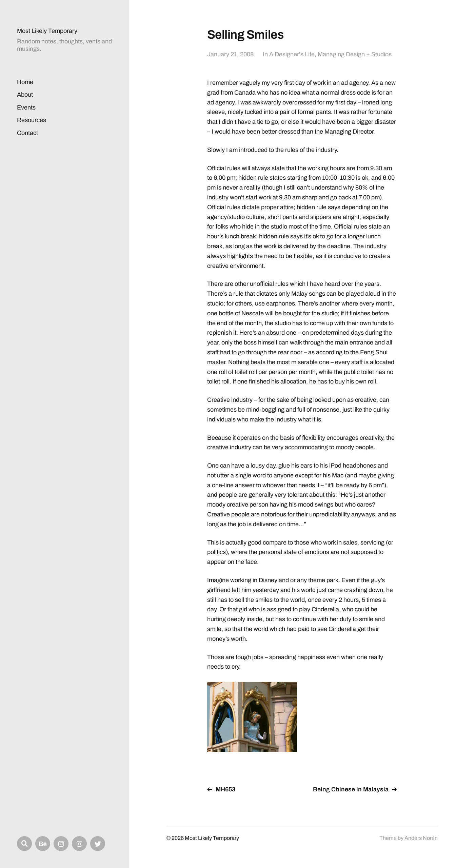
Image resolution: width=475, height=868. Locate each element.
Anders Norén (421, 838)
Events (26, 107)
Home (25, 82)
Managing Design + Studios (355, 54)
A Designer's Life (292, 54)
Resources (32, 120)
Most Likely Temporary (47, 31)
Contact (27, 133)
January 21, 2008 (230, 54)
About (25, 95)
